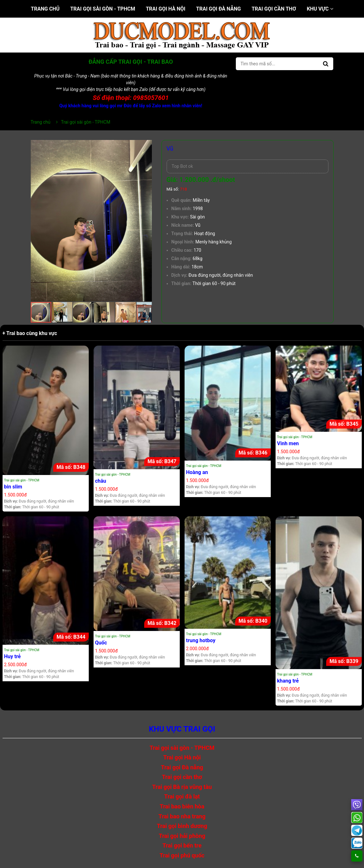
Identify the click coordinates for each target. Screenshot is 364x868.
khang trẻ (288, 681)
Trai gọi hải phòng (182, 836)
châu (101, 481)
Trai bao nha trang (182, 816)
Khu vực (320, 9)
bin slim (13, 487)
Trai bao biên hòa (182, 806)
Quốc (101, 643)
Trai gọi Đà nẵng (219, 9)
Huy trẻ (12, 656)
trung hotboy (201, 640)
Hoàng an (197, 472)
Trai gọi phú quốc (182, 855)
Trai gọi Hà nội (165, 9)
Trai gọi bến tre (182, 845)
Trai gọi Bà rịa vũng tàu (182, 787)
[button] (146, 146)
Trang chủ (45, 9)
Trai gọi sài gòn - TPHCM (103, 9)
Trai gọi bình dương (182, 826)
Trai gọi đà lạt (182, 796)
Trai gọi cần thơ (274, 9)
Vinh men (288, 443)
